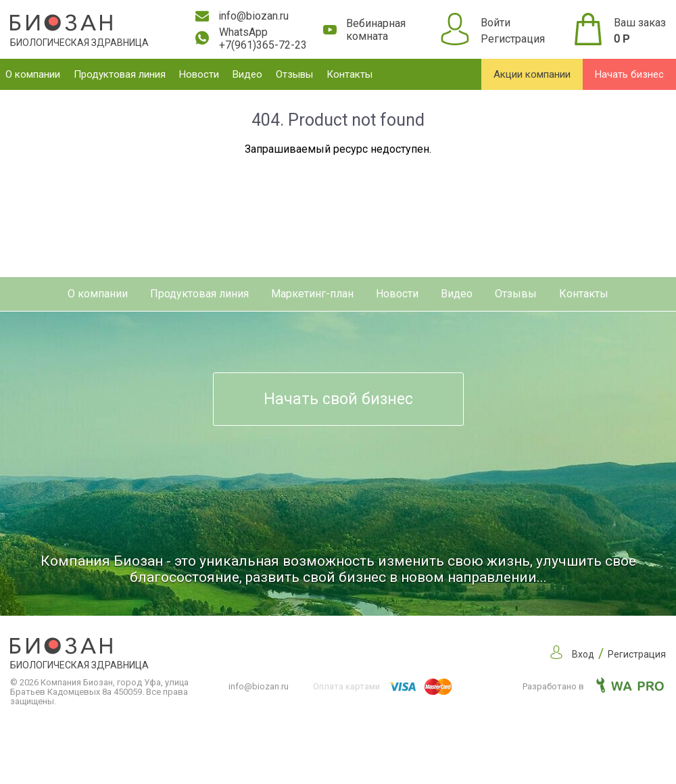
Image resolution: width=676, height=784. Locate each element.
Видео (247, 74)
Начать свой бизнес (338, 399)
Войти (496, 23)
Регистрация (513, 39)
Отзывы (294, 74)
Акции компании (532, 74)
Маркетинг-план (312, 294)
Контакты (349, 74)
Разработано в (593, 686)
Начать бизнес (629, 74)
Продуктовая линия (120, 74)
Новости (199, 74)
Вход (583, 654)
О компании (33, 74)
